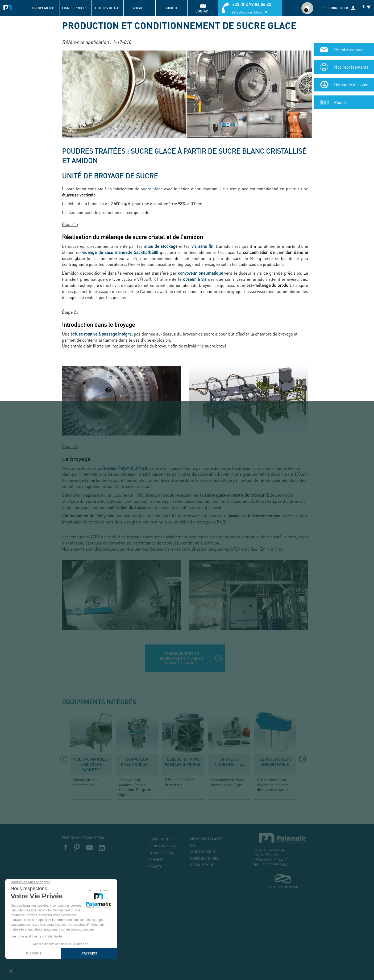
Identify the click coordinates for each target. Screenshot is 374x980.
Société (171, 8)
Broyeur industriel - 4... (229, 762)
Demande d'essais (351, 58)
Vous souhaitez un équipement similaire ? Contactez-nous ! (182, 658)
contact (203, 11)
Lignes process (76, 8)
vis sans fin (202, 246)
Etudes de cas (108, 8)
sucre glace (152, 189)
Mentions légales (206, 839)
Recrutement (203, 865)
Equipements (44, 8)
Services (140, 8)
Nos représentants (351, 40)
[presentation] (64, 759)
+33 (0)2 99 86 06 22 (252, 4)
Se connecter (336, 8)
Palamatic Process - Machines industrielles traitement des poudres (9, 7)
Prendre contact (349, 23)
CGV (193, 845)
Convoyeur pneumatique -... (137, 762)
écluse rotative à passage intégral (102, 334)
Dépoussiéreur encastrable (275, 762)
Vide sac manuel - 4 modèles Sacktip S (91, 764)
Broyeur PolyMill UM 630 (126, 468)
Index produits (204, 852)
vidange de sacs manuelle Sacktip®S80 (120, 252)
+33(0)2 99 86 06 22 (276, 864)
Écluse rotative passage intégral (183, 762)
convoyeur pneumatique (200, 273)
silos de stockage (161, 246)
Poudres (342, 75)
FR (363, 7)
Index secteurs (204, 858)
